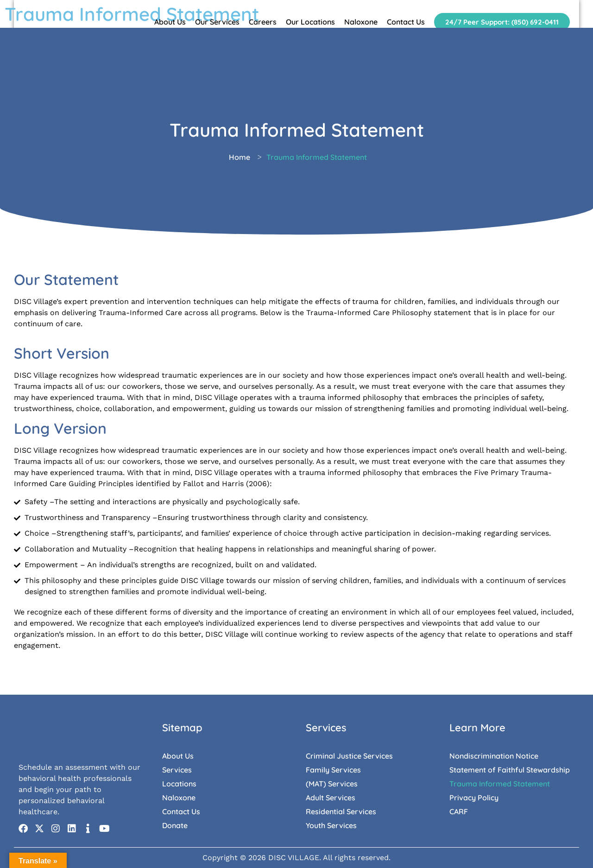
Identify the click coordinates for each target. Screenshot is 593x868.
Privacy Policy (474, 798)
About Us (170, 22)
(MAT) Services (332, 784)
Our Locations (310, 22)
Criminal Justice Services (349, 756)
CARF (459, 811)
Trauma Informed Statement (500, 784)
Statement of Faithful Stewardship (510, 770)
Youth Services (331, 825)
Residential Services (341, 811)
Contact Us (406, 22)
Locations (179, 784)
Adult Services (331, 798)
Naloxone (361, 22)
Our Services (217, 22)
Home (240, 157)
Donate (175, 825)
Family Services (333, 770)
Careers (263, 22)
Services (177, 770)
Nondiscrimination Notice (494, 756)
